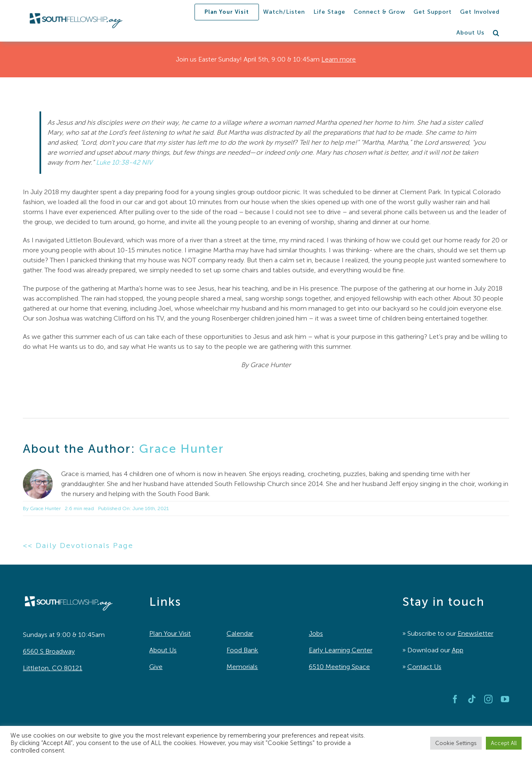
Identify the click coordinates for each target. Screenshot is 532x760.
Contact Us (424, 667)
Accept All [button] (504, 743)
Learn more (339, 59)
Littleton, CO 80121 (53, 668)
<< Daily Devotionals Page (78, 545)
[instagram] (488, 699)
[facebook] (455, 699)
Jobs (316, 633)
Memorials (242, 667)
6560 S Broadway (49, 651)
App (458, 650)
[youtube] (505, 699)
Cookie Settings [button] (456, 743)
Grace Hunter (182, 449)
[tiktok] (472, 699)
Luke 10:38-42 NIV (124, 162)
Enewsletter (475, 633)
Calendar (240, 633)
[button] (496, 33)
